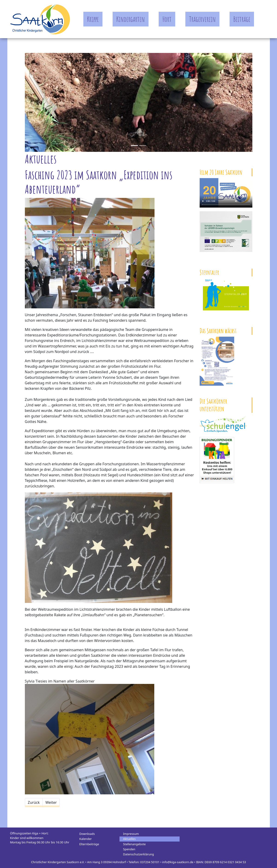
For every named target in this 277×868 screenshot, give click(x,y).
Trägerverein (202, 19)
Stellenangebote (134, 844)
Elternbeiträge (89, 844)
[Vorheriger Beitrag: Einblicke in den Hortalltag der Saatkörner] (34, 802)
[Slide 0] (134, 146)
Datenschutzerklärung (139, 854)
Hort (167, 19)
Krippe (93, 19)
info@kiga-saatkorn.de (178, 862)
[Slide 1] (143, 146)
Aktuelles (130, 839)
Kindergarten (131, 19)
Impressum (131, 834)
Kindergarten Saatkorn (40, 19)
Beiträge (242, 19)
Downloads (87, 834)
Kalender (86, 839)
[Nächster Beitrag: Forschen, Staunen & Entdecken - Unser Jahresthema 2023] (51, 802)
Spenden (129, 849)
